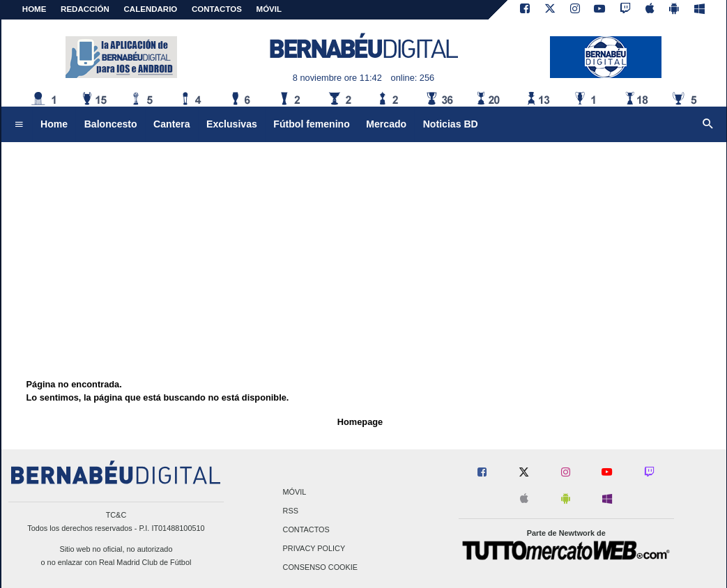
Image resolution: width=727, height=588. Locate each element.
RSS (291, 511)
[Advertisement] (364, 240)
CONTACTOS (217, 9)
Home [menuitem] (54, 124)
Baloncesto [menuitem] (111, 124)
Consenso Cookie (321, 568)
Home (35, 9)
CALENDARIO (151, 9)
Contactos (306, 529)
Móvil (295, 492)
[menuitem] (19, 125)
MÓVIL (269, 9)
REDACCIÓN (85, 9)
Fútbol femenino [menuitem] (311, 124)
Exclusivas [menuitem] (232, 124)
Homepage (360, 422)
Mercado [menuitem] (386, 124)
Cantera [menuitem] (171, 124)
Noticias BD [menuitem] (451, 124)
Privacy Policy (314, 549)
